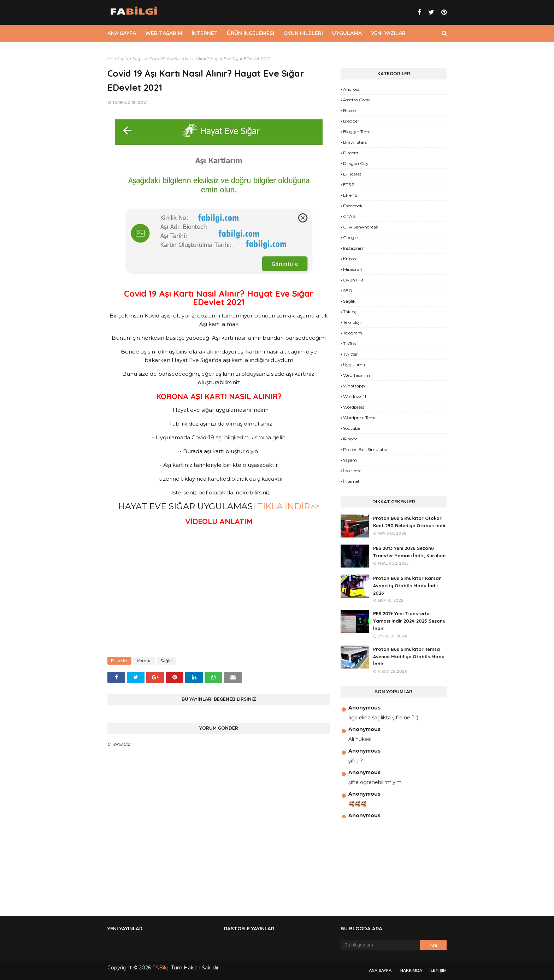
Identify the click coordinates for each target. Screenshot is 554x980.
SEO (348, 290)
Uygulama (354, 365)
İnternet (351, 481)
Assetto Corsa (357, 100)
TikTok (350, 343)
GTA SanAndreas (360, 227)
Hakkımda (411, 970)
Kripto (349, 259)
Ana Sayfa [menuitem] (122, 33)
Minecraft (353, 269)
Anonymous (364, 708)
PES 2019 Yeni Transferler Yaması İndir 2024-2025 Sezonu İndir (409, 621)
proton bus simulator (366, 449)
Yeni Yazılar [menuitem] (388, 33)
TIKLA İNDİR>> (288, 506)
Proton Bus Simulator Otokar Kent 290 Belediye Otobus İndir (409, 522)
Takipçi (350, 312)
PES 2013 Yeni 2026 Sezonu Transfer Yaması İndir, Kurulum (409, 552)
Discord (351, 153)
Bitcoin (350, 110)
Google (350, 237)
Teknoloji (352, 322)
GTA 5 (349, 216)
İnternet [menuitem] (205, 33)
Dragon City (356, 163)
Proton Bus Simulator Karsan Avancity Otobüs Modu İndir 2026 (407, 586)
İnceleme (352, 471)
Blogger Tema (357, 132)
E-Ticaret (352, 174)
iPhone (350, 439)
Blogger (351, 121)
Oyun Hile (353, 280)
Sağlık (139, 58)
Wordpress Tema (360, 418)
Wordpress (354, 407)
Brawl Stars (355, 142)
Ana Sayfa (118, 58)
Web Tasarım (356, 375)
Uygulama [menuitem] (347, 33)
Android (351, 89)
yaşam (350, 460)
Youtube (352, 428)
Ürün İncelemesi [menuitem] (251, 33)
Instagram (354, 248)
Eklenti (350, 195)
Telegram (353, 333)
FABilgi (161, 968)
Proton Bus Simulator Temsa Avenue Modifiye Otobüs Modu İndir (409, 657)
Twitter (350, 354)
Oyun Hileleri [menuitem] (303, 33)
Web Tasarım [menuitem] (164, 33)
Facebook (353, 206)
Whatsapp (354, 386)
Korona (144, 661)
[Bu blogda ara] (380, 945)
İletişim (438, 970)
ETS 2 (349, 185)
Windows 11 (355, 396)
